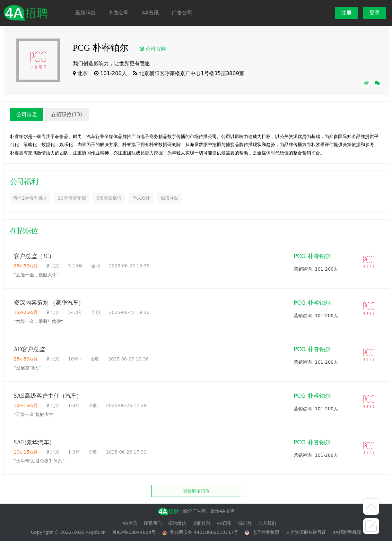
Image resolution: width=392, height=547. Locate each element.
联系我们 (153, 523)
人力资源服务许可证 (306, 532)
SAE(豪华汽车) (34, 442)
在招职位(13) (67, 114)
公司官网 (155, 49)
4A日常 (224, 523)
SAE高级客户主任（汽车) (46, 396)
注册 (346, 13)
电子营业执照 (266, 532)
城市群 (245, 523)
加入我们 (267, 523)
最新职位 (85, 13)
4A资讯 (150, 13)
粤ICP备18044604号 (134, 532)
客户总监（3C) (33, 256)
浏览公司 (119, 13)
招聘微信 (177, 523)
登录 (375, 13)
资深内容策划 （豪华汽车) (47, 303)
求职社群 (202, 523)
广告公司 (182, 13)
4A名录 (130, 523)
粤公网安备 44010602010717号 (204, 532)
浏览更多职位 (196, 491)
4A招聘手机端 (347, 532)
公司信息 (27, 114)
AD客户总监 (30, 349)
